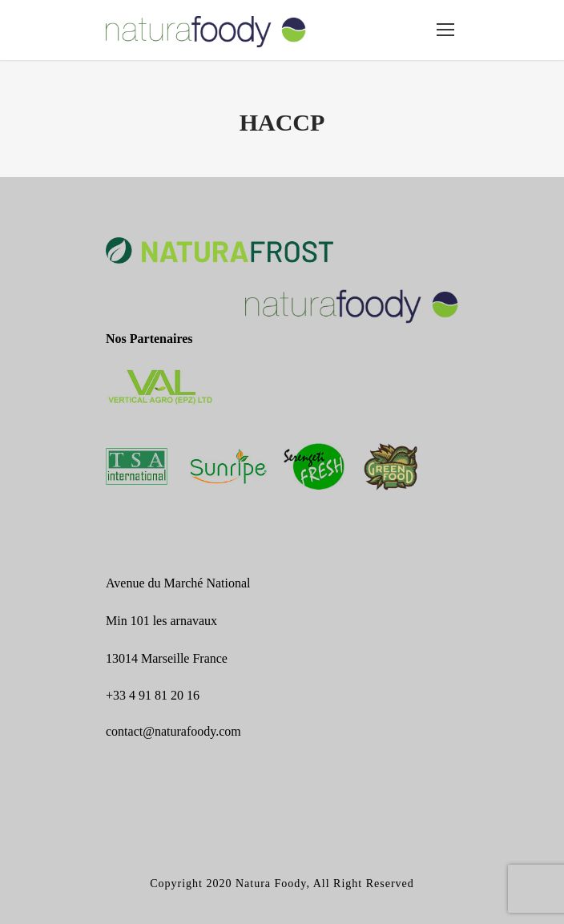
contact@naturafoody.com (173, 731)
